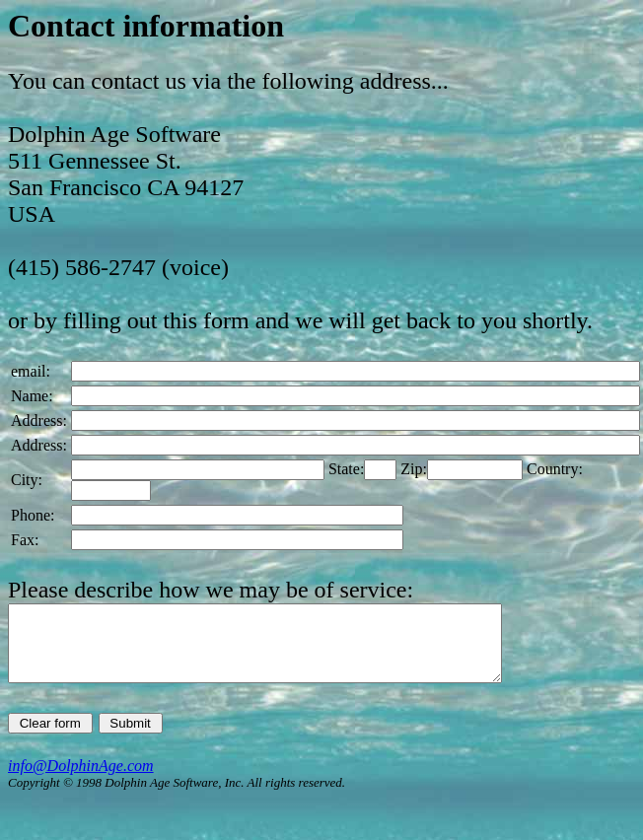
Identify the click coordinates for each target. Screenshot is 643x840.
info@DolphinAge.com (81, 780)
